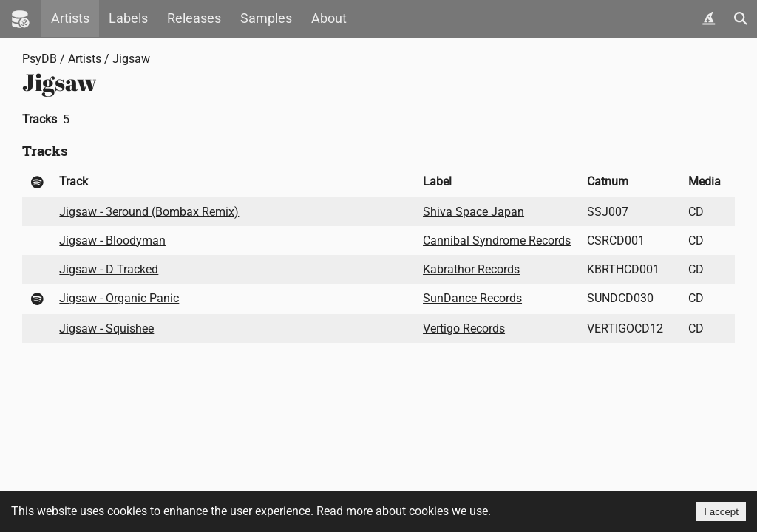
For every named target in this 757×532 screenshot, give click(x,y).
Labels (128, 18)
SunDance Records (472, 298)
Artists (70, 18)
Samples (266, 18)
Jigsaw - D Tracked (109, 269)
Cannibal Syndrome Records (497, 241)
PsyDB (40, 59)
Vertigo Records (464, 328)
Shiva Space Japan (473, 212)
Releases (194, 18)
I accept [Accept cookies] (721, 512)
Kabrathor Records (471, 269)
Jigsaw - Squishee (106, 328)
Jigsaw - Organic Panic (119, 298)
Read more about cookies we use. (404, 511)
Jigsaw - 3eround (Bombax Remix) (149, 212)
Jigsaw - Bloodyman (112, 241)
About (329, 18)
